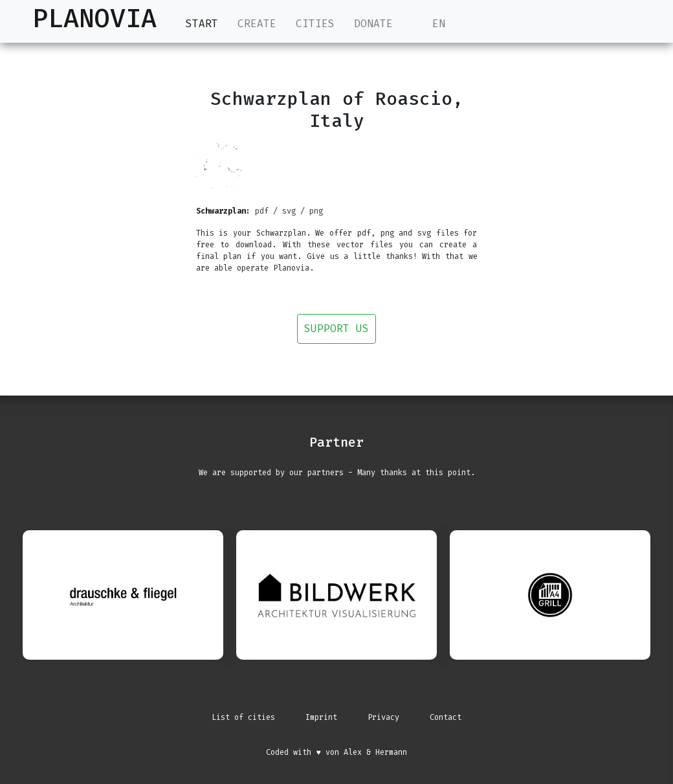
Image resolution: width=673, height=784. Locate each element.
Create (257, 24)
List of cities (243, 717)
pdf (262, 211)
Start (202, 23)
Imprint (321, 717)
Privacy (383, 717)
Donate (373, 24)
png (316, 211)
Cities (315, 24)
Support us (336, 329)
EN (429, 24)
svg (289, 211)
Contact (446, 717)
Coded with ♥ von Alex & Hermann (336, 752)
